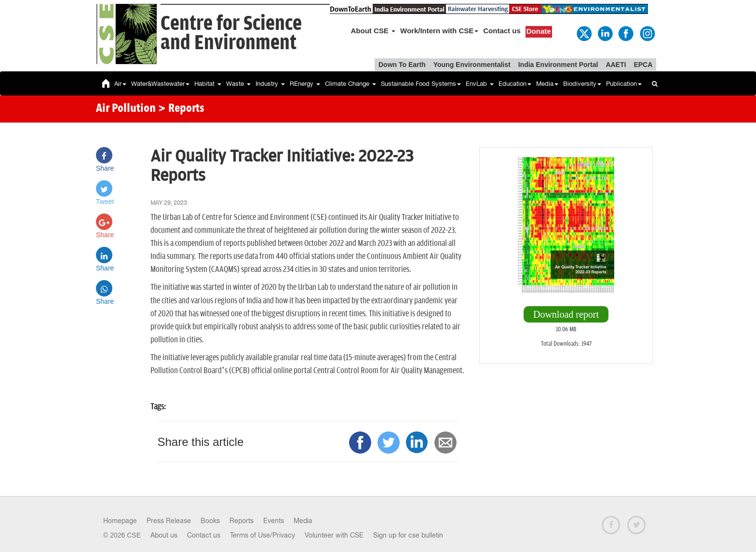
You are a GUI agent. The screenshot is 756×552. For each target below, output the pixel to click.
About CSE (373, 31)
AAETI (616, 65)
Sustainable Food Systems (421, 84)
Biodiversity (582, 84)
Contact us (502, 31)
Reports (242, 521)
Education (515, 84)
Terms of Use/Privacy (263, 535)
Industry (270, 84)
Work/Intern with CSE (439, 31)
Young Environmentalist (472, 65)
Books (210, 521)
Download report (566, 314)
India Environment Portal (558, 65)
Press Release (169, 521)
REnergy (305, 84)
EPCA (643, 65)
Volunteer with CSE (334, 535)
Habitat (208, 84)
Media (547, 84)
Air (120, 84)
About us (164, 535)
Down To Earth (402, 65)
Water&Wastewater (160, 84)
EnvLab (480, 84)
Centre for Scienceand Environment (231, 34)
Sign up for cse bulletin (408, 535)
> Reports (181, 109)
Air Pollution (126, 109)
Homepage (120, 521)
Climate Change (351, 84)
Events (274, 521)
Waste (238, 84)
